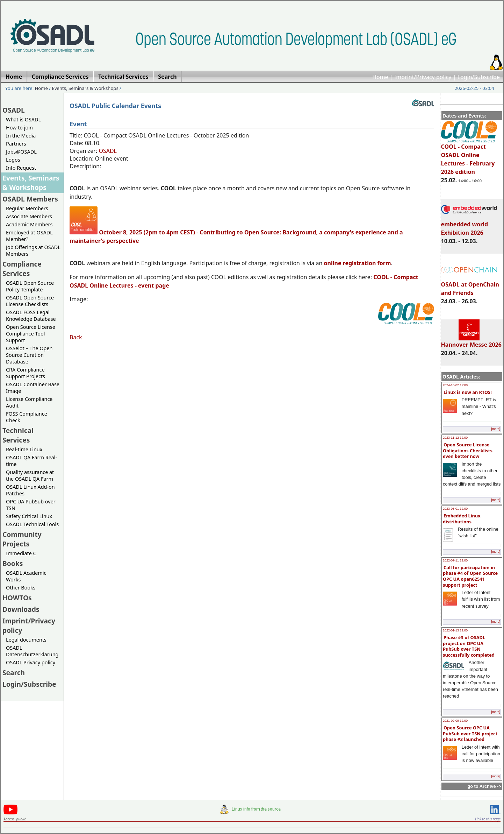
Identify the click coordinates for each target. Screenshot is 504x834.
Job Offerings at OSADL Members (33, 250)
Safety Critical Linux (29, 516)
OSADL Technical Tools (32, 524)
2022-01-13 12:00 (455, 630)
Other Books (21, 588)
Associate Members (29, 216)
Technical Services (18, 435)
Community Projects (22, 539)
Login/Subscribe (479, 77)
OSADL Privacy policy (31, 662)
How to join (19, 128)
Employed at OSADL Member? (29, 236)
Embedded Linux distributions (462, 519)
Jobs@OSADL (21, 152)
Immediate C (21, 553)
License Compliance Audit (29, 402)
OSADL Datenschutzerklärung (32, 651)
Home (380, 77)
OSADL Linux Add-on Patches (30, 490)
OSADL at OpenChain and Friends (470, 285)
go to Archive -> (484, 786)
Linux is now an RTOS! (468, 392)
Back (76, 337)
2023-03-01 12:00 (455, 509)
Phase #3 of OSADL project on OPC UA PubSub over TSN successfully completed (469, 646)
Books (13, 563)
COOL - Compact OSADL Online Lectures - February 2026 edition (469, 156)
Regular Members (27, 208)
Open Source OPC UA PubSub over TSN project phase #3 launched (470, 733)
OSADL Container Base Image (33, 388)
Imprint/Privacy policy (423, 77)
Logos (13, 160)
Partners (16, 144)
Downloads (21, 609)
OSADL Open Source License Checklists (30, 301)
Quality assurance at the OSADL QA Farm (30, 475)
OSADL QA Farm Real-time (31, 461)
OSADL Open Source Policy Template (30, 286)
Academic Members (29, 224)
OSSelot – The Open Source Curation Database (29, 355)
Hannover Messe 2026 (471, 341)
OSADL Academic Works (26, 576)
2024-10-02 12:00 (455, 385)
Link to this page (488, 819)
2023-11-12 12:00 (455, 438)
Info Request (21, 168)
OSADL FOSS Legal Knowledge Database (31, 316)
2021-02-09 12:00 (455, 721)
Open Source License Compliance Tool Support (31, 334)
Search (14, 673)
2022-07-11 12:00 (455, 560)
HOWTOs (17, 598)
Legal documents (26, 640)
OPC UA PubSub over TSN (31, 505)
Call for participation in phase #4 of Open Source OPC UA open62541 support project (470, 576)
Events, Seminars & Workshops (85, 88)
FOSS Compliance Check (27, 417)
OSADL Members (30, 199)
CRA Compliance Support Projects (26, 373)
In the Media (21, 136)
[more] (496, 429)
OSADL (14, 110)
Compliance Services (22, 269)
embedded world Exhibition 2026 (469, 225)
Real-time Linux (24, 449)
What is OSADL (23, 119)
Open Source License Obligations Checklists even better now (468, 450)
